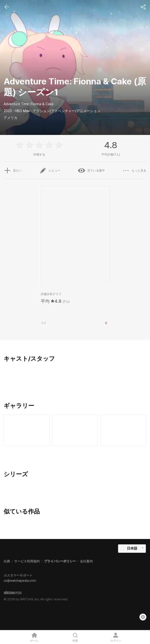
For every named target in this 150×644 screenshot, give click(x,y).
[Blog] (143, 617)
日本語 (132, 548)
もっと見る (134, 171)
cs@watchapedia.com (20, 581)
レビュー (50, 171)
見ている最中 (91, 171)
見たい (13, 171)
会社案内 (86, 561)
